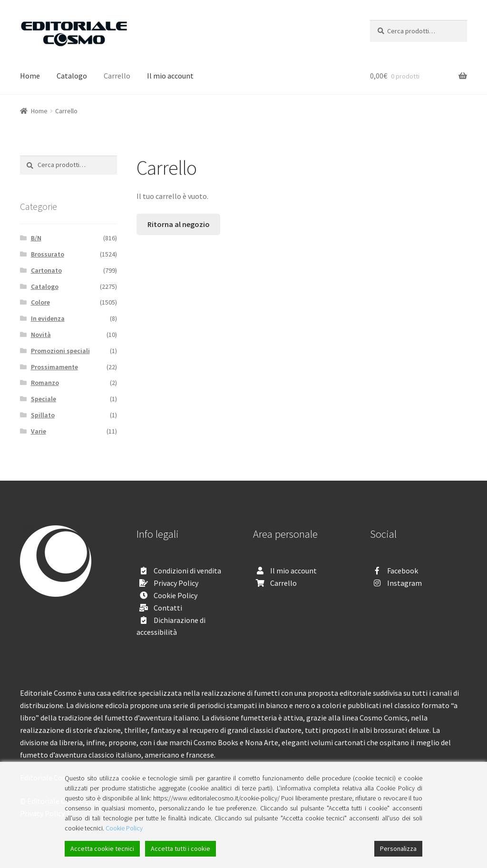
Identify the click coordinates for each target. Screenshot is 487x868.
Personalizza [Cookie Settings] (398, 848)
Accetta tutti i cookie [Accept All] (180, 848)
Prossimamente (54, 367)
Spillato (43, 415)
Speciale (44, 399)
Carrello (117, 76)
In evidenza (48, 318)
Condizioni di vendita (187, 571)
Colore (40, 302)
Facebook (403, 571)
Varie (39, 431)
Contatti (168, 608)
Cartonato (46, 270)
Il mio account (170, 76)
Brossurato (48, 254)
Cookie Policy (175, 595)
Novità (41, 335)
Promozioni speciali (60, 351)
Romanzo (45, 383)
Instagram (404, 583)
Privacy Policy (176, 583)
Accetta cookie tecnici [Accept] (102, 848)
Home (30, 76)
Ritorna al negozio (179, 224)
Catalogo (72, 76)
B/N (36, 238)
